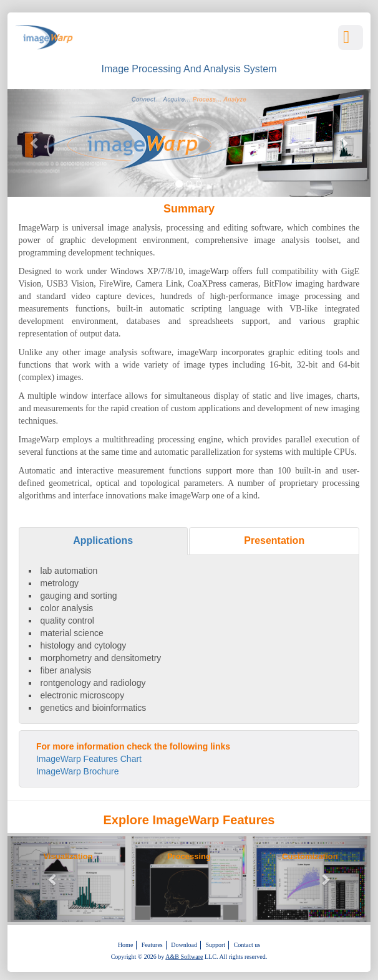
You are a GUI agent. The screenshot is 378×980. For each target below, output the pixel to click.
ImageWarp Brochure (78, 771)
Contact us (247, 945)
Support (215, 945)
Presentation (274, 540)
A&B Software (184, 957)
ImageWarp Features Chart (89, 759)
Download (184, 945)
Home (125, 945)
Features (152, 945)
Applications (103, 540)
